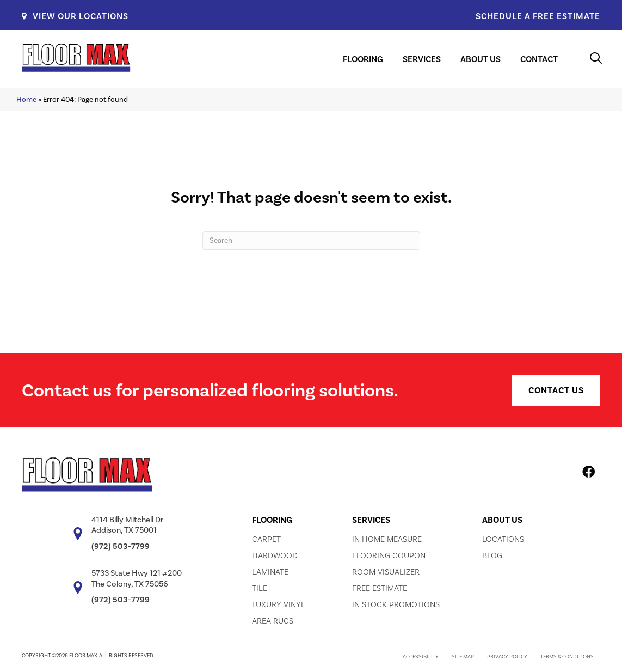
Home (26, 99)
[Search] (311, 241)
